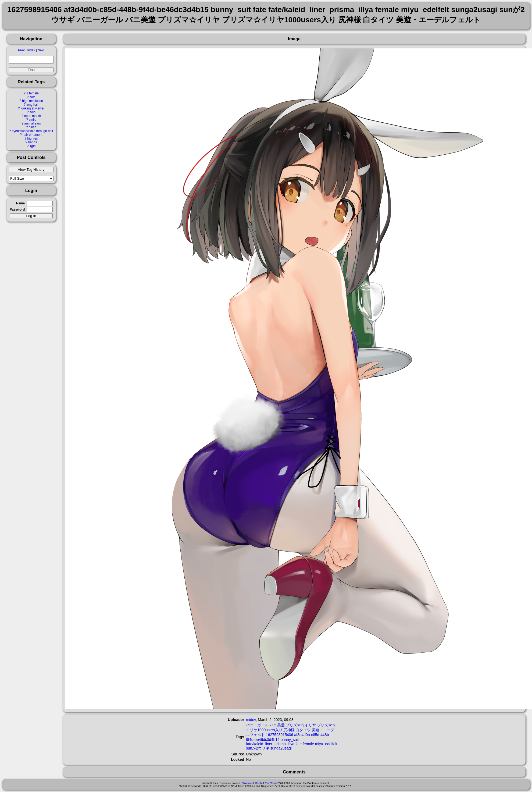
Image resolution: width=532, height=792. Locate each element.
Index (31, 50)
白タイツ (303, 730)
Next (41, 50)
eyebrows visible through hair (33, 131)
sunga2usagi (281, 748)
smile (33, 120)
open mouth (33, 116)
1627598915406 (279, 735)
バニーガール (257, 725)
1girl (33, 146)
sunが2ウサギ (258, 748)
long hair (33, 105)
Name (20, 203)
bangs (33, 142)
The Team (271, 783)
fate (299, 744)
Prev (21, 50)
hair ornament (32, 135)
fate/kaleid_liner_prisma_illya (270, 744)
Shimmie (247, 783)
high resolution (32, 101)
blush (33, 127)
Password (17, 209)
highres (32, 138)
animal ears (32, 123)
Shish (258, 783)
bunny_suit (290, 740)
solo (33, 112)
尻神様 (289, 730)
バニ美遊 (277, 725)
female (308, 744)
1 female (33, 93)
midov (251, 720)
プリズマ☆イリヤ (301, 725)
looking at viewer (33, 108)
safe (33, 97)
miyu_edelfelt (326, 744)
